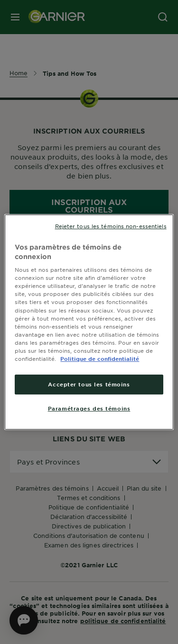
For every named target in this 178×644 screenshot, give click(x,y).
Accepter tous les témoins (89, 384)
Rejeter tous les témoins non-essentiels (111, 226)
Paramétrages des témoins (89, 408)
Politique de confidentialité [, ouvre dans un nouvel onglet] (100, 358)
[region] (89, 322)
